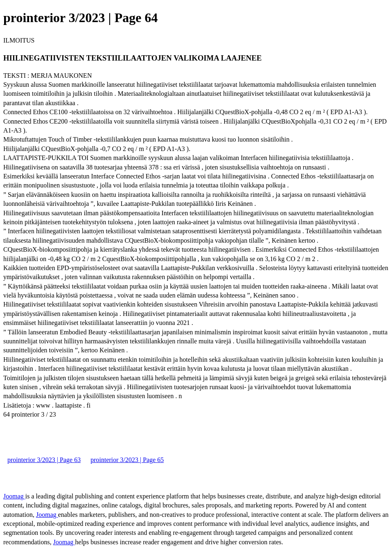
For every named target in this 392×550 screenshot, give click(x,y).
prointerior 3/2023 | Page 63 (44, 460)
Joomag (14, 496)
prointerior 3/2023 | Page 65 (127, 460)
